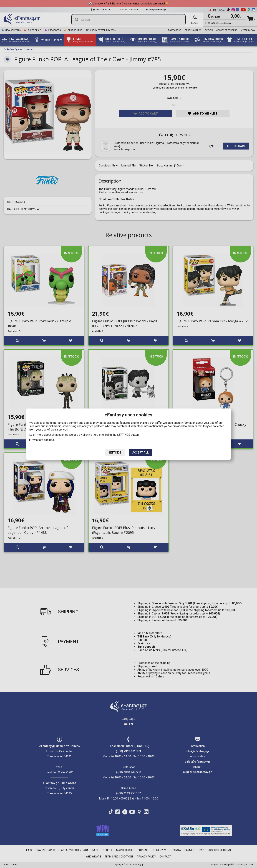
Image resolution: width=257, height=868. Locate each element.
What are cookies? (44, 440)
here (96, 435)
